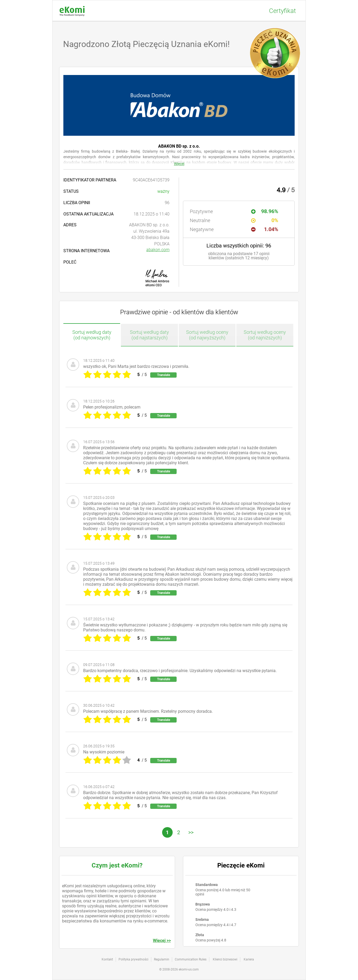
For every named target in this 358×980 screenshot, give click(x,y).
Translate (164, 375)
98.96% (265, 211)
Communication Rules (191, 959)
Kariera (249, 959)
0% (265, 220)
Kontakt (107, 959)
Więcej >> (162, 941)
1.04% (265, 229)
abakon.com (158, 250)
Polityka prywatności (133, 959)
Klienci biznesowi (225, 959)
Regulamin (162, 959)
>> (191, 832)
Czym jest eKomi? (117, 865)
